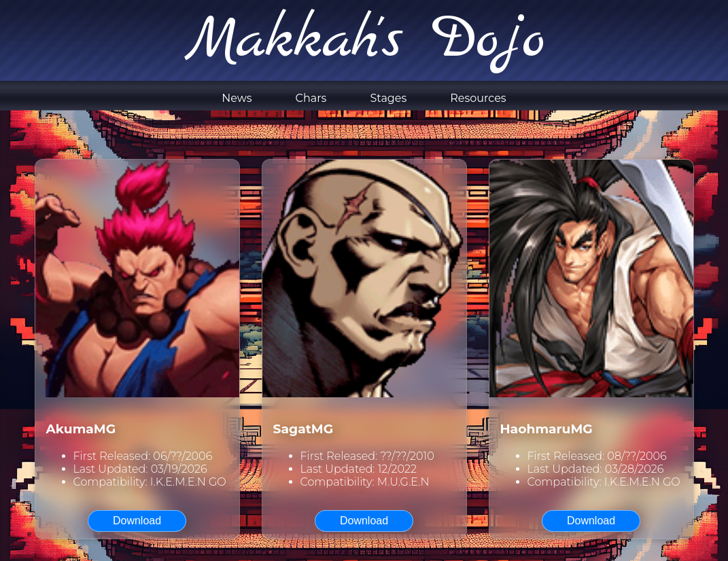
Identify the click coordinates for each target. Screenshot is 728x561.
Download (137, 521)
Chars (311, 98)
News (237, 98)
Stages (388, 98)
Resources (478, 98)
